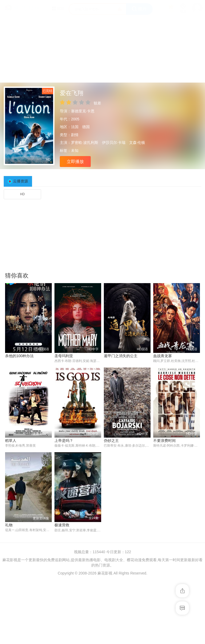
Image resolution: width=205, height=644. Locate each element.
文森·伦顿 (137, 142)
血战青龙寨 (163, 356)
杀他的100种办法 (19, 356)
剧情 (75, 135)
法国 (75, 127)
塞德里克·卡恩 (83, 111)
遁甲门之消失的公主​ (121, 356)
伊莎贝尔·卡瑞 (114, 142)
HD (22, 194)
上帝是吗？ (64, 441)
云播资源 (21, 181)
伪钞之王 (111, 441)
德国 (86, 127)
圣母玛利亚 (64, 356)
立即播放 (75, 162)
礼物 (9, 525)
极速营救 (62, 525)
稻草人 (11, 441)
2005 (75, 119)
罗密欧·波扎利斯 (85, 142)
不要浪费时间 (164, 441)
